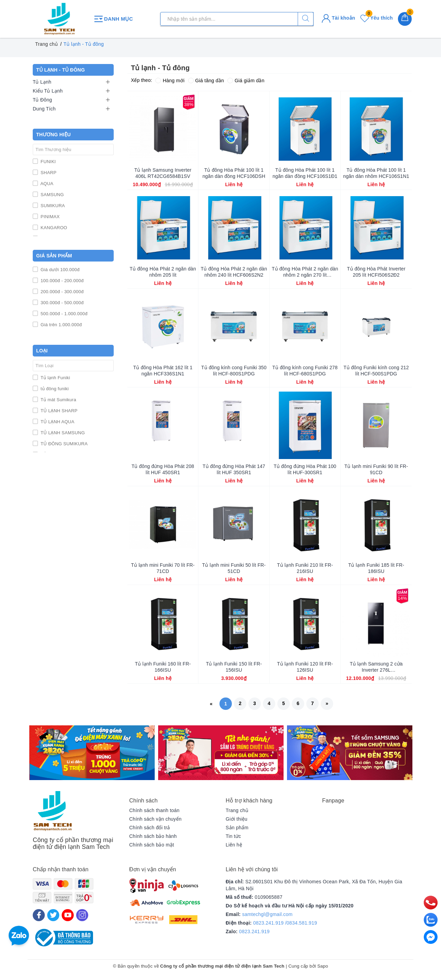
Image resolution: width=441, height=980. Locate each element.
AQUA (46, 184)
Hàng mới (170, 81)
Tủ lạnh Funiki (55, 378)
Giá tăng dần (206, 81)
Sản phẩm (237, 828)
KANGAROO (53, 228)
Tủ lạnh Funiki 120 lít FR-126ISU (305, 667)
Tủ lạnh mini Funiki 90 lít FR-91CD (376, 469)
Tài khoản (339, 18)
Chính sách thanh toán (154, 810)
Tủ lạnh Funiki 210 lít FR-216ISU (305, 568)
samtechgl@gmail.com (268, 914)
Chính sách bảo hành (153, 836)
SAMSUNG (52, 195)
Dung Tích (44, 109)
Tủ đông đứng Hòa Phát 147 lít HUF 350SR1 (234, 469)
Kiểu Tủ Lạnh (48, 91)
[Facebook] (39, 915)
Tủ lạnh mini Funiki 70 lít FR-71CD (163, 568)
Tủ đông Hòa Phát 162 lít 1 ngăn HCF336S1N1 (163, 371)
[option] (92, 753)
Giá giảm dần (246, 81)
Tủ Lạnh (42, 82)
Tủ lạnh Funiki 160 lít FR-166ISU (163, 667)
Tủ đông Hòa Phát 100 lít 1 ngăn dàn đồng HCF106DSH (234, 173)
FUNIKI (48, 162)
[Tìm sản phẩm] (237, 19)
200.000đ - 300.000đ (61, 292)
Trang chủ (237, 810)
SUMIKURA (52, 206)
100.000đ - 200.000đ (61, 281)
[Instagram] (82, 915)
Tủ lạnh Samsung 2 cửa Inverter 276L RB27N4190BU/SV (376, 667)
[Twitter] (53, 915)
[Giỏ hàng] (405, 19)
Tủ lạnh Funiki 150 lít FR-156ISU (234, 667)
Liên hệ (234, 845)
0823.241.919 (254, 931)
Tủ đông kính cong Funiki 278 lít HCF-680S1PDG (305, 371)
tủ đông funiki (54, 389)
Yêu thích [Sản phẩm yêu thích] (377, 18)
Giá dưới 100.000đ (59, 270)
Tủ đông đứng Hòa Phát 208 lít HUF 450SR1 (163, 469)
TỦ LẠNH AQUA (57, 422)
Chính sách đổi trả (150, 828)
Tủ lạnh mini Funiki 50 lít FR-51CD (234, 568)
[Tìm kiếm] (306, 19)
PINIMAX (49, 217)
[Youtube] (68, 915)
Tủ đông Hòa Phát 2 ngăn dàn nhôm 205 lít (163, 272)
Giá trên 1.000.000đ (61, 325)
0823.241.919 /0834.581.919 (285, 923)
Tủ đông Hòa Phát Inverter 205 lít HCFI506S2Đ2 (376, 272)
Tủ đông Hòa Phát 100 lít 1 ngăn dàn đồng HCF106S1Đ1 (305, 173)
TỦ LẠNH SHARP (58, 411)
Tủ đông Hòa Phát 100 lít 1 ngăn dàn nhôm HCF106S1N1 (376, 173)
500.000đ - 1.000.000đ (63, 314)
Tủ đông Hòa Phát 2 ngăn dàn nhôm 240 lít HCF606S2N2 (234, 272)
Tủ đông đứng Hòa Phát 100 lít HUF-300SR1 (305, 469)
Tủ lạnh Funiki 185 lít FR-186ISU (376, 568)
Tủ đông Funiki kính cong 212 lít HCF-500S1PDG (376, 371)
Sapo (323, 966)
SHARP (48, 173)
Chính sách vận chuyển (155, 819)
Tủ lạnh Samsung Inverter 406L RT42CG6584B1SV (163, 173)
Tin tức (233, 836)
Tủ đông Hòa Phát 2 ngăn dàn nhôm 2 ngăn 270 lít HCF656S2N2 (305, 272)
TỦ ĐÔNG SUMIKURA (63, 444)
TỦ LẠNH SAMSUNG (62, 433)
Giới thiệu (237, 819)
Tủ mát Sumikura (58, 400)
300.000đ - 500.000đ (61, 303)
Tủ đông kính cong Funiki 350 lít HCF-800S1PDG (234, 371)
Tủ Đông (42, 100)
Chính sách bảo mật (152, 845)
